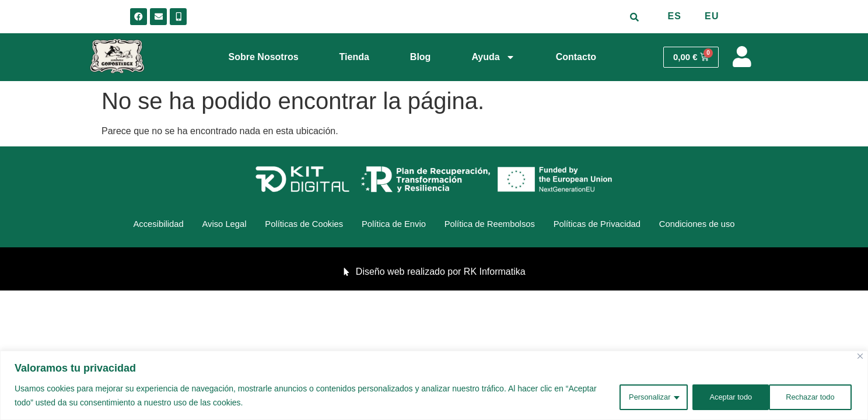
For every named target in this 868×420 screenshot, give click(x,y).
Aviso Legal (200, 225)
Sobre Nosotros (264, 57)
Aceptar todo (813, 396)
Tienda (354, 57)
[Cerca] (860, 357)
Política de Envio (391, 225)
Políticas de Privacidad (617, 225)
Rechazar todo (725, 396)
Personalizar (637, 396)
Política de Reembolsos (498, 225)
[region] (434, 386)
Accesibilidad (126, 225)
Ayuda (493, 57)
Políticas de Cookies (290, 225)
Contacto (576, 57)
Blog (421, 57)
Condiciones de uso (729, 225)
